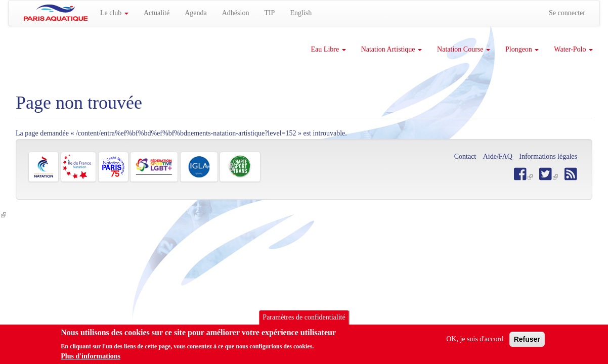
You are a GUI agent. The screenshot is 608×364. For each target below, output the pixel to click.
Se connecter (567, 13)
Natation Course (464, 49)
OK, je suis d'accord (475, 340)
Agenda (196, 13)
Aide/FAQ (498, 156)
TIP (269, 13)
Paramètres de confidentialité (304, 319)
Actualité (157, 13)
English (301, 13)
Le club (114, 13)
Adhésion (236, 13)
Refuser (527, 341)
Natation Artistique (392, 49)
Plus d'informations (91, 358)
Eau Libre (329, 49)
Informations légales (548, 156)
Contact (465, 156)
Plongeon (522, 49)
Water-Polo (573, 49)
